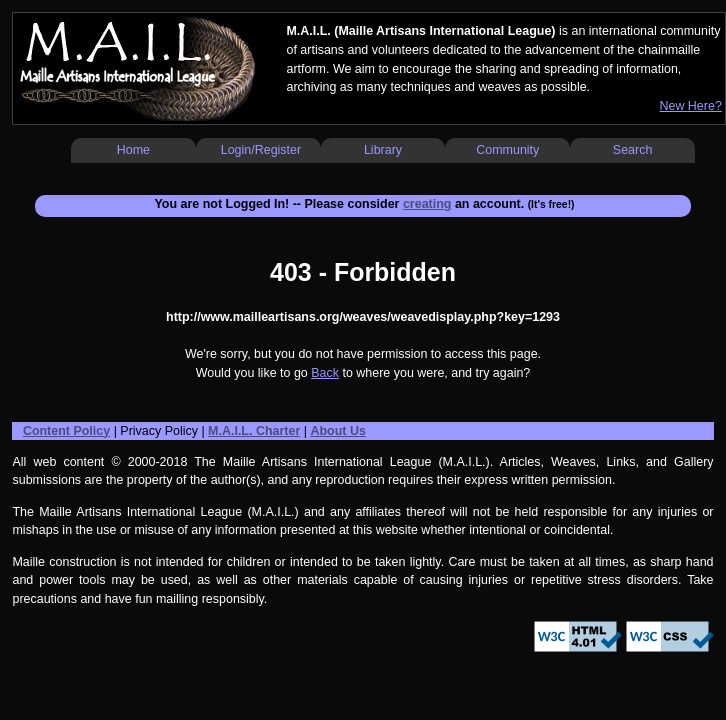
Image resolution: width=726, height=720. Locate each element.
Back (325, 373)
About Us (337, 431)
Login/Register (261, 150)
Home (133, 150)
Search (633, 150)
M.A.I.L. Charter (254, 431)
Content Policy (66, 431)
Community (507, 150)
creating (427, 204)
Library (383, 150)
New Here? (690, 106)
